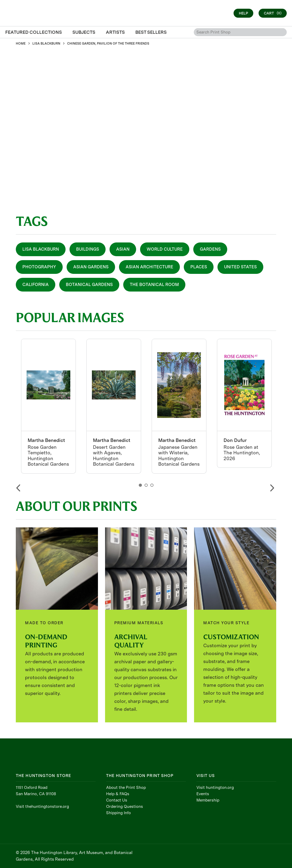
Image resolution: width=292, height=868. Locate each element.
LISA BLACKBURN (46, 44)
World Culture (165, 249)
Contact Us (117, 800)
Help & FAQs (118, 794)
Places (199, 267)
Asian (123, 249)
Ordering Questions (125, 807)
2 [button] (146, 485)
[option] (48, 406)
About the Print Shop (126, 788)
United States (240, 267)
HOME (21, 44)
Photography (39, 267)
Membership (208, 800)
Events (203, 794)
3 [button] (152, 485)
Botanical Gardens (89, 285)
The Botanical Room (154, 285)
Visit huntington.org (215, 788)
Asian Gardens (91, 267)
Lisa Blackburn (41, 249)
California (36, 285)
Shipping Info (118, 813)
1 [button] (140, 485)
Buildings (88, 249)
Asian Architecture (149, 267)
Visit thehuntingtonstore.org (42, 807)
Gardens (210, 249)
